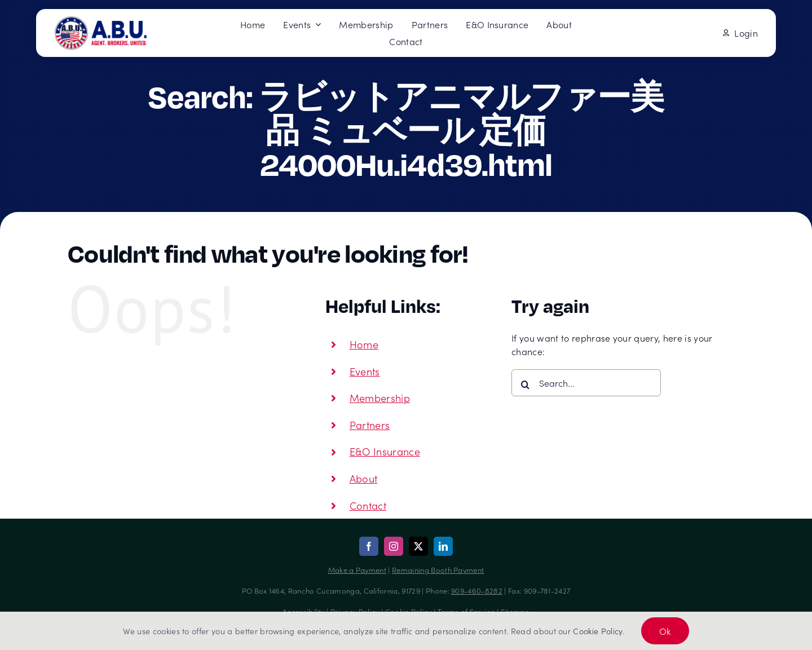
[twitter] (418, 546)
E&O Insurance (385, 451)
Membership (380, 398)
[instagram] (394, 546)
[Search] (525, 384)
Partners (370, 425)
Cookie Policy (597, 631)
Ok (665, 631)
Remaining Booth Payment (438, 570)
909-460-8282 (477, 591)
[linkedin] (443, 546)
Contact (368, 505)
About (364, 478)
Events (365, 371)
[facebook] (369, 546)
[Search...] (586, 383)
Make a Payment (357, 570)
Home (364, 344)
